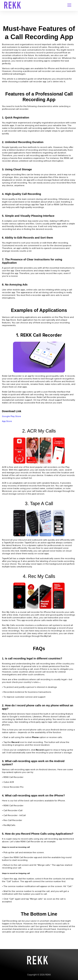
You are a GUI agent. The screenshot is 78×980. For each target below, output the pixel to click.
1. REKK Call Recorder (39, 335)
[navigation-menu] (69, 5)
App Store (7, 421)
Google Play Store (11, 416)
